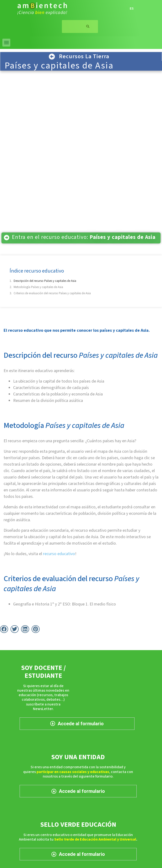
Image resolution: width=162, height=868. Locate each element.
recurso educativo (59, 554)
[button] (6, 43)
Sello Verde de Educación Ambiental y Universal (95, 839)
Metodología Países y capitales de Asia (38, 287)
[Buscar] (88, 26)
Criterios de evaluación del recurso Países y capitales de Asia (52, 293)
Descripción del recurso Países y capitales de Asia (45, 281)
